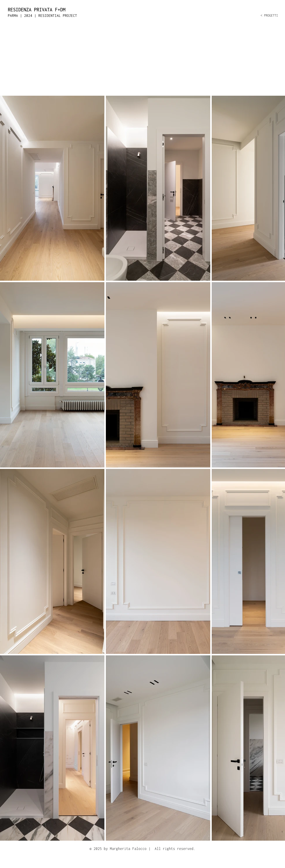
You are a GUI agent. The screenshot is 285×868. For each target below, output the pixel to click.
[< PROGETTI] (241, 16)
